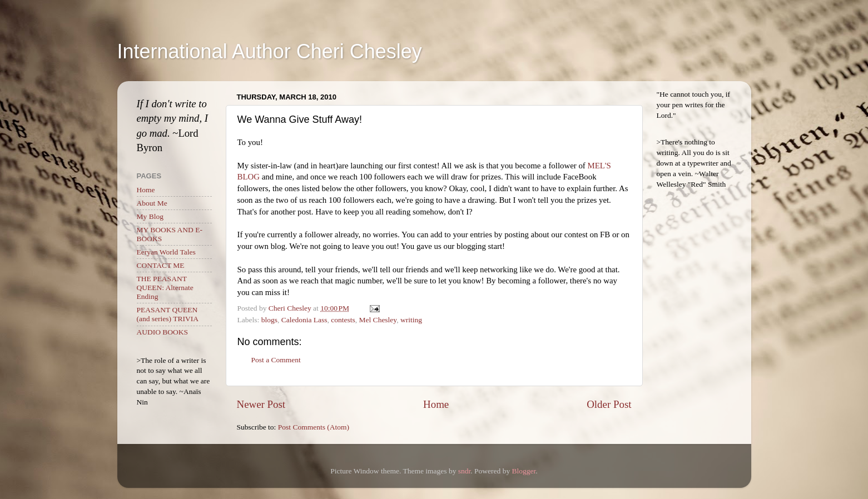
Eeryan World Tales (166, 252)
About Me (152, 203)
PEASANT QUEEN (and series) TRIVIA (168, 314)
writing (411, 320)
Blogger (524, 471)
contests (343, 320)
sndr (465, 471)
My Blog (150, 216)
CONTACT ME (161, 265)
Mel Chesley (378, 320)
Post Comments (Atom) (314, 427)
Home (436, 404)
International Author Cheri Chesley (270, 51)
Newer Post (261, 404)
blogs (269, 320)
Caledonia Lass (304, 320)
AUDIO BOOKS (163, 332)
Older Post (609, 404)
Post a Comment (276, 360)
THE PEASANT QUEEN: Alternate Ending (165, 288)
